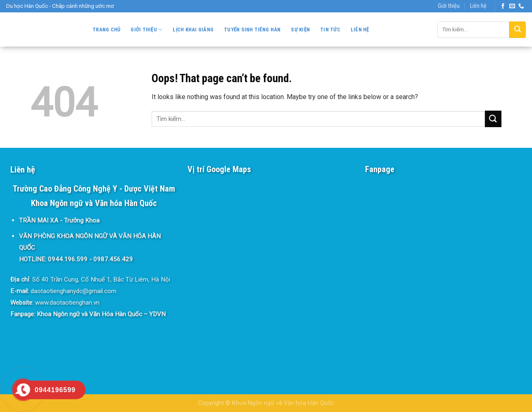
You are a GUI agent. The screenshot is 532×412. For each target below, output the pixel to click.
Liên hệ (478, 6)
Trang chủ (106, 30)
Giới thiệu (449, 6)
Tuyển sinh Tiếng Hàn (252, 30)
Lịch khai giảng (193, 30)
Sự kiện (300, 30)
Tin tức (330, 30)
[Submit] (518, 30)
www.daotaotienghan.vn (67, 303)
